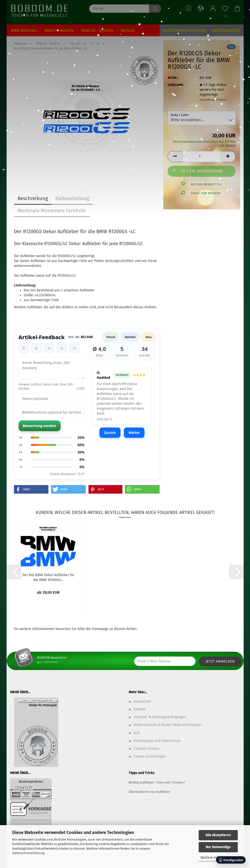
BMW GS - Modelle (97, 30)
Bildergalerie (226, 30)
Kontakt (140, 709)
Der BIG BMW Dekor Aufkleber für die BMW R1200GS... (48, 577)
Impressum (142, 701)
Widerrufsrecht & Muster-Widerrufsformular (168, 725)
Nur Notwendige (218, 847)
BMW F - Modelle (59, 30)
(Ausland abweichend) (213, 100)
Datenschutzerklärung (28, 853)
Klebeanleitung (72, 198)
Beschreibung (33, 198)
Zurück (110, 433)
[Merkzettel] (225, 9)
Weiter (134, 433)
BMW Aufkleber (24, 30)
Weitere (128, 30)
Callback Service (147, 749)
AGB (137, 733)
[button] (201, 9)
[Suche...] (155, 9)
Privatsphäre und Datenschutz (157, 741)
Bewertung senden (40, 426)
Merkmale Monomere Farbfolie (52, 211)
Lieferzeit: (175, 85)
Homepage (100, 629)
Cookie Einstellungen (150, 756)
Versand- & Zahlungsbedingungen (160, 717)
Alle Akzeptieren (218, 835)
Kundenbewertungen (184, 30)
